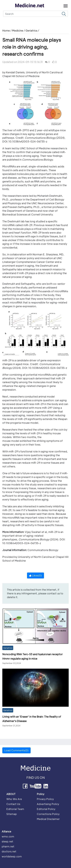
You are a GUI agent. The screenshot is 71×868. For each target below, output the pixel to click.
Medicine (18, 30)
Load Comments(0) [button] (16, 750)
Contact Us (13, 804)
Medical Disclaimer (48, 819)
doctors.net (9, 851)
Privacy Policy (45, 799)
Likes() (35, 575)
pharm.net (8, 846)
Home (6, 30)
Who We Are (14, 799)
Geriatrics (31, 30)
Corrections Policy (48, 814)
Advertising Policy (48, 804)
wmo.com (8, 836)
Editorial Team (15, 809)
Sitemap (12, 814)
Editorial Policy (46, 809)
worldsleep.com (12, 856)
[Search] (35, 14)
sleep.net (7, 841)
